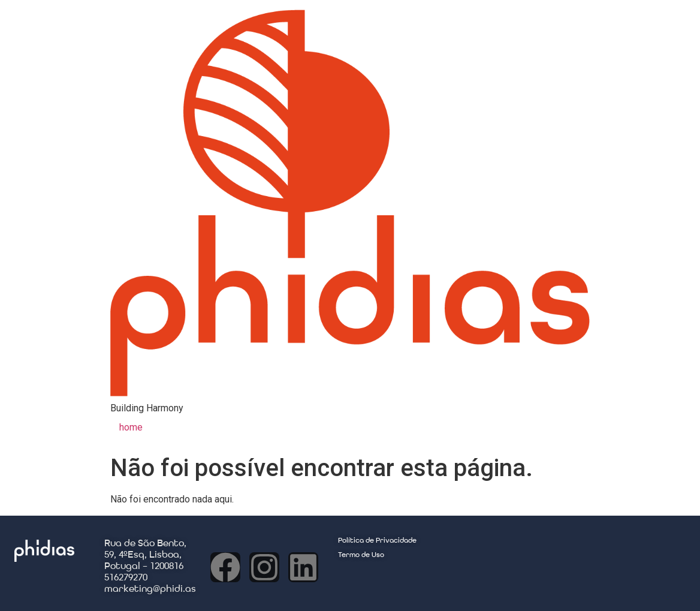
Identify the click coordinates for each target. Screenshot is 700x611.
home (131, 427)
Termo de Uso (361, 555)
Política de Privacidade (377, 541)
